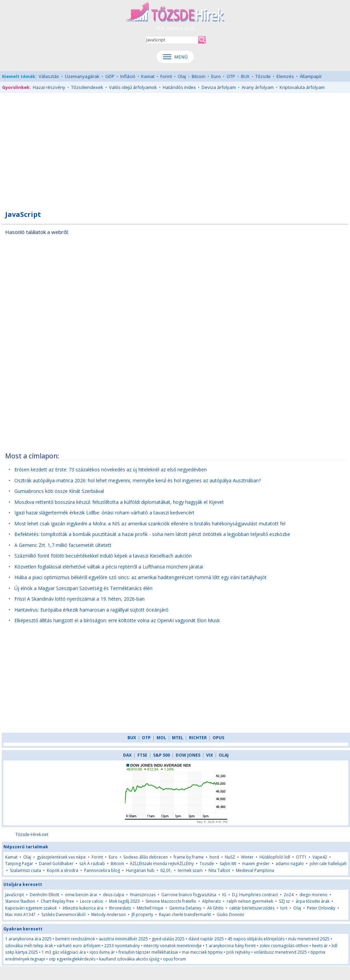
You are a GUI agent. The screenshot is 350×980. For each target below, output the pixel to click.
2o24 (289, 895)
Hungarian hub (140, 870)
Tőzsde (263, 76)
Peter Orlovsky (321, 908)
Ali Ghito (215, 908)
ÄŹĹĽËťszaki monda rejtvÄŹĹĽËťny (162, 864)
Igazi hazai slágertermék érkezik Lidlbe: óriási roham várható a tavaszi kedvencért (104, 513)
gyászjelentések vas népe (61, 857)
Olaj (182, 76)
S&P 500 (161, 755)
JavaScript (15, 895)
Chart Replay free (57, 901)
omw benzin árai (81, 895)
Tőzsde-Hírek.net (32, 834)
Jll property (142, 914)
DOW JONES (188, 755)
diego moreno (313, 895)
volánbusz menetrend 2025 (280, 952)
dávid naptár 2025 (206, 939)
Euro (216, 76)
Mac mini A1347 (20, 914)
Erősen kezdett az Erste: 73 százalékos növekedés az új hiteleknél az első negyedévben (111, 469)
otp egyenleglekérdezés (72, 959)
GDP (110, 76)
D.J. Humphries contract (255, 895)
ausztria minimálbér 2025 (123, 939)
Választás (49, 76)
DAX (127, 755)
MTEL (178, 738)
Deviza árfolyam (219, 87)
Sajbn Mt (228, 864)
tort (284, 908)
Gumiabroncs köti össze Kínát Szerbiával (59, 491)
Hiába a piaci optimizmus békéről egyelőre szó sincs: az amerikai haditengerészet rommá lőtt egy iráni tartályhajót (140, 577)
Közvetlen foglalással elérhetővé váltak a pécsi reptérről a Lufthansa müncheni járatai (109, 567)
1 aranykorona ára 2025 (28, 939)
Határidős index (179, 87)
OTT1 (301, 857)
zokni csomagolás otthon (284, 946)
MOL (161, 738)
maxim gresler (256, 864)
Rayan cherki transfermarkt (185, 914)
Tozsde (207, 864)
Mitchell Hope (150, 908)
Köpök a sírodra (63, 870)
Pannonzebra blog (102, 870)
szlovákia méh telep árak (29, 946)
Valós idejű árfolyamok (133, 87)
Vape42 (320, 857)
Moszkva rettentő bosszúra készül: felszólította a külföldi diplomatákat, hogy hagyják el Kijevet (119, 502)
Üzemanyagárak (82, 76)
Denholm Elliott (44, 895)
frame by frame (189, 857)
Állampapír (311, 76)
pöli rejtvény (238, 952)
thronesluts (120, 908)
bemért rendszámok (75, 939)
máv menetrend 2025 (309, 939)
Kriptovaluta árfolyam (302, 87)
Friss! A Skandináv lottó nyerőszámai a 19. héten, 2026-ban (79, 599)
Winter (247, 857)
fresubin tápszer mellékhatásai (148, 952)
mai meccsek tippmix (202, 952)
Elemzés (285, 76)
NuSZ (230, 857)
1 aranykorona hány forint (231, 946)
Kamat (148, 76)
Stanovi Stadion (20, 901)
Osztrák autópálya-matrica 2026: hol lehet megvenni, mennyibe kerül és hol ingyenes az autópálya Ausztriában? (138, 480)
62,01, (166, 870)
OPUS (218, 738)
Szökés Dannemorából (63, 914)
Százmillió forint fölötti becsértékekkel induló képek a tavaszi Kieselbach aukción (103, 556)
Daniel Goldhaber (56, 864)
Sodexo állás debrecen (146, 857)
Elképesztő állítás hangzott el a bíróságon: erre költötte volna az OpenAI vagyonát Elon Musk (117, 620)
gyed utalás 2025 (168, 939)
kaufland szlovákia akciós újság (129, 959)
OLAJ (224, 755)
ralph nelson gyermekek (250, 901)
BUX (245, 76)
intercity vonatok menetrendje (173, 946)
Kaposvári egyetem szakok (31, 908)
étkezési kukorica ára (83, 908)
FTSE (142, 755)
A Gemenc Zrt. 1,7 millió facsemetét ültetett (63, 545)
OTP (231, 76)
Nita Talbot (219, 870)
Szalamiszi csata (25, 870)
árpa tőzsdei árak (313, 901)
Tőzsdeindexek (87, 87)
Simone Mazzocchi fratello (171, 901)
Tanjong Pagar (19, 864)
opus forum (174, 959)
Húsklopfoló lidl (275, 857)
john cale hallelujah (328, 864)
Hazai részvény (49, 87)
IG (224, 895)
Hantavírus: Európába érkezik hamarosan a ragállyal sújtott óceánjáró (91, 610)
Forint (166, 76)
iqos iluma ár (102, 952)
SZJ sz (284, 901)
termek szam (190, 870)
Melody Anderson (109, 914)
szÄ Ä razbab (92, 864)
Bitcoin (199, 76)
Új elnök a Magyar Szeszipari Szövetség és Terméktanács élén (83, 588)
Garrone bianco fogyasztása (189, 895)
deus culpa (113, 895)
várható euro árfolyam (79, 946)
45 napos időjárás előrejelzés (256, 939)
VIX (210, 755)
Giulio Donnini (230, 914)
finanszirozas (143, 895)
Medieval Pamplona (255, 870)
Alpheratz (211, 901)
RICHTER (198, 738)
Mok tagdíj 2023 (124, 901)
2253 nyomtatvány (122, 946)
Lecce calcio (92, 901)
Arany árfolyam (258, 87)
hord (214, 857)
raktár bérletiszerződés (252, 908)
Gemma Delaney (185, 908)
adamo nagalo (290, 864)
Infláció (128, 76)
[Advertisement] (175, 148)
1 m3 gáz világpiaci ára (64, 952)
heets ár (320, 946)
